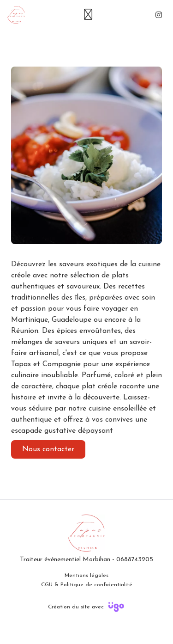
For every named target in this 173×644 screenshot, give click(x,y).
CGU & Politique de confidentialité (87, 585)
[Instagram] (159, 15)
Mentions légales (86, 576)
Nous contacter (48, 449)
